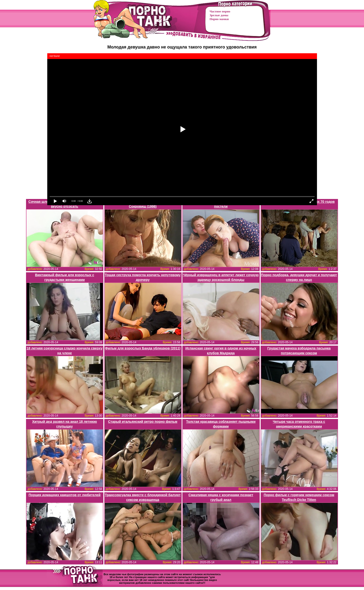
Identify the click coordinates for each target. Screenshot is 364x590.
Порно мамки (219, 19)
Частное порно (220, 11)
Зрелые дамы (219, 15)
